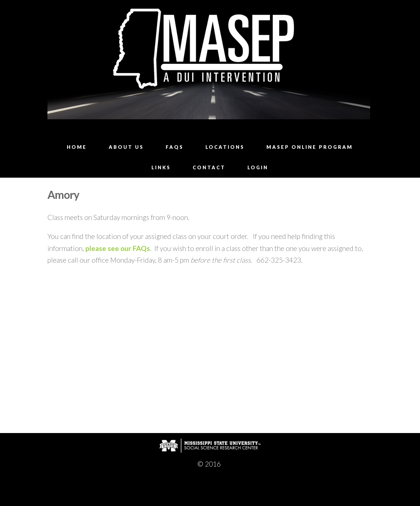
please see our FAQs (118, 248)
